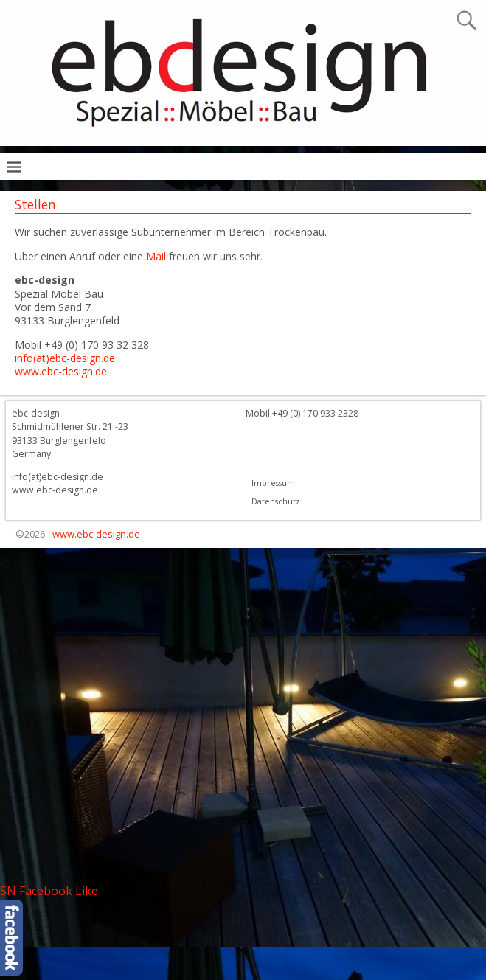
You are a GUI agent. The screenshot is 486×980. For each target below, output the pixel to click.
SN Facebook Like (49, 891)
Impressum (273, 483)
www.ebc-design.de (61, 371)
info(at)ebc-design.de (65, 358)
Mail (155, 256)
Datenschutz (276, 501)
